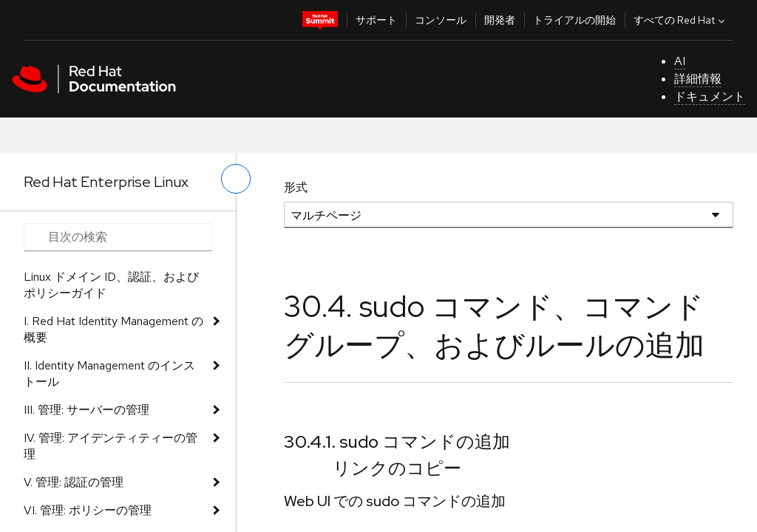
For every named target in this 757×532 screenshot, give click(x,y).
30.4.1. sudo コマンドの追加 (397, 441)
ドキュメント (710, 96)
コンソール (441, 20)
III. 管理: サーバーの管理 (86, 410)
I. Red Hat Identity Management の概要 (113, 329)
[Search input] (118, 237)
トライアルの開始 (574, 20)
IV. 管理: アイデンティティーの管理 (111, 446)
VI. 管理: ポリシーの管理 (88, 510)
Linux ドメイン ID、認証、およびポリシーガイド (111, 285)
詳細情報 (698, 79)
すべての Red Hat (681, 20)
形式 (296, 187)
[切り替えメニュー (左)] (236, 179)
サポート (376, 20)
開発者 (500, 20)
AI (680, 61)
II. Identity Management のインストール (109, 374)
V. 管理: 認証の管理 (74, 482)
